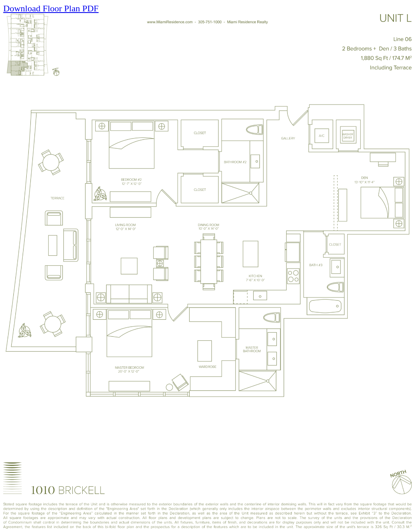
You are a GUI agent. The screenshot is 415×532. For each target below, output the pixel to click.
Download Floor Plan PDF (51, 8)
